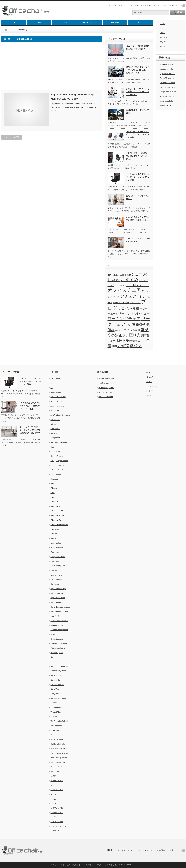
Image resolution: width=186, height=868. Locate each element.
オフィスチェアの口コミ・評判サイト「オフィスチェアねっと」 (90, 865)
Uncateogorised (57, 735)
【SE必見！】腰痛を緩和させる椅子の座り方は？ (138, 47)
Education (55, 502)
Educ (53, 493)
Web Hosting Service (59, 758)
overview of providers (59, 643)
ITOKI (113, 5)
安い (125, 335)
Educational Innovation (59, 525)
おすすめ (129, 280)
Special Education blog (60, 666)
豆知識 (123, 346)
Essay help (55, 552)
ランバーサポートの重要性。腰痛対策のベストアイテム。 (137, 156)
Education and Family (59, 511)
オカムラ (124, 5)
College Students (57, 465)
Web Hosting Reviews (59, 753)
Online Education (57, 639)
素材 (135, 341)
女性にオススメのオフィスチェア (137, 197)
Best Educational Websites (61, 442)
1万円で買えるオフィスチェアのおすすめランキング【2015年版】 (30, 406)
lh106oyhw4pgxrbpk (168, 64)
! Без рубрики (56, 378)
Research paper (57, 653)
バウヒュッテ (135, 303)
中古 (129, 325)
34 (52, 388)
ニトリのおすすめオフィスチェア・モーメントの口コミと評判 (137, 177)
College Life (55, 451)
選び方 (175, 5)
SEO (52, 662)
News (53, 634)
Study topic (55, 694)
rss (183, 5)
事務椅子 (139, 325)
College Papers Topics (59, 461)
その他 (53, 776)
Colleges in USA (57, 470)
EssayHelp (55, 570)
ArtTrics (54, 433)
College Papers (57, 456)
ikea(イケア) (55, 616)
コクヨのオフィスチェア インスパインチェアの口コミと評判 (137, 135)
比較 (119, 341)
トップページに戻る (12, 137)
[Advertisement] (28, 67)
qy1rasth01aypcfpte (168, 74)
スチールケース (57, 813)
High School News (58, 598)
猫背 (131, 341)
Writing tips (55, 771)
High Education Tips (58, 589)
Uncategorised (56, 726)
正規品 (111, 341)
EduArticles (55, 488)
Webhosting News (58, 762)
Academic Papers (57, 401)
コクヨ (135, 5)
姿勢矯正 (115, 335)
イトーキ (54, 785)
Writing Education (57, 767)
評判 (114, 346)
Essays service (56, 575)
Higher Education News (60, 612)
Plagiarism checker (58, 648)
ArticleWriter (55, 429)
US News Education (58, 744)
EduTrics (54, 538)
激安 (126, 341)
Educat (53, 497)
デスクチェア (125, 296)
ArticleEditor (55, 420)
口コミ (125, 330)
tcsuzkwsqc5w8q (167, 101)
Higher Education (57, 602)
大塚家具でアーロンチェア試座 (137, 112)
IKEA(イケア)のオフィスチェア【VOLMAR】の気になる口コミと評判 (138, 70)
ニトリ (141, 297)
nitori (124, 275)
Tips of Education (57, 707)
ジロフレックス (57, 808)
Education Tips (56, 520)
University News (57, 739)
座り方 (135, 335)
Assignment (55, 438)
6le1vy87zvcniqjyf (167, 78)
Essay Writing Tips (58, 566)
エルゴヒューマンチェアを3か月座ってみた (138, 240)
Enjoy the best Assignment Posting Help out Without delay (72, 97)
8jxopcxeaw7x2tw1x (168, 92)
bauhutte (115, 275)
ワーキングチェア (124, 319)
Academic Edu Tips (58, 397)
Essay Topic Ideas (58, 557)
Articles (53, 424)
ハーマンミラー (149, 5)
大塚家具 (135, 330)
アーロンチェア (138, 285)
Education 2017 (57, 506)
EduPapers (55, 529)
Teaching (54, 703)
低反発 (118, 331)
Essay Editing (56, 543)
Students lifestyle (57, 685)
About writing (56, 392)
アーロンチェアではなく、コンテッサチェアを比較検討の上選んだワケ (30, 430)
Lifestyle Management (59, 630)
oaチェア (135, 274)
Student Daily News (58, 671)
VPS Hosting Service (59, 749)
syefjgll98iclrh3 (166, 105)
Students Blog (56, 675)
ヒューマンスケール (59, 826)
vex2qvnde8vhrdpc (167, 83)
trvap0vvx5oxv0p (167, 69)
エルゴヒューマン (58, 794)
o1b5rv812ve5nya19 (168, 87)
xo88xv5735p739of (168, 96)
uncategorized (56, 730)
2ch (109, 275)
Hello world (55, 584)
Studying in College (58, 698)
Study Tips (55, 689)
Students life (55, 680)
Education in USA (57, 515)
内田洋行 (164, 5)
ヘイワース (55, 831)
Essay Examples (57, 547)
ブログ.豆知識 (128, 309)
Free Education (57, 580)
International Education (60, 621)
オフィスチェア (124, 290)
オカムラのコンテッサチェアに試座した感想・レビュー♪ (137, 220)
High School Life (57, 593)
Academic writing (57, 406)
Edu (52, 483)
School (53, 657)
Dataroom (54, 479)
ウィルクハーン (57, 790)
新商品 (145, 335)
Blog (52, 447)
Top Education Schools (60, 721)
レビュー (143, 313)
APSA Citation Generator (60, 415)
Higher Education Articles (60, 607)
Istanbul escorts (57, 625)
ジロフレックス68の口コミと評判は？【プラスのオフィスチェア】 (138, 92)
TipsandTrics (56, 712)
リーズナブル (127, 314)
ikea (120, 275)
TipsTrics (54, 717)
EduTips (54, 534)
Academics (55, 410)
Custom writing (56, 474)
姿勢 (145, 330)
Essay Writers (56, 561)
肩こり (141, 341)
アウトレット (120, 285)
